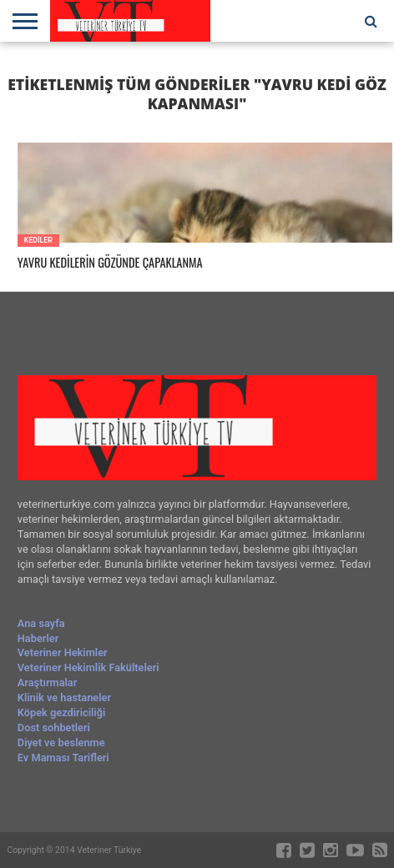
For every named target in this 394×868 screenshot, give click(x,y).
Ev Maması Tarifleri (63, 758)
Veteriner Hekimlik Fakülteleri (88, 667)
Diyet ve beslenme (61, 743)
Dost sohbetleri (54, 728)
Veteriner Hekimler (63, 652)
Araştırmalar (48, 682)
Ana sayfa (41, 623)
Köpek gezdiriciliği (61, 712)
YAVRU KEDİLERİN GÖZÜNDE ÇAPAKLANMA (110, 263)
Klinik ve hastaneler (64, 697)
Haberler (38, 638)
